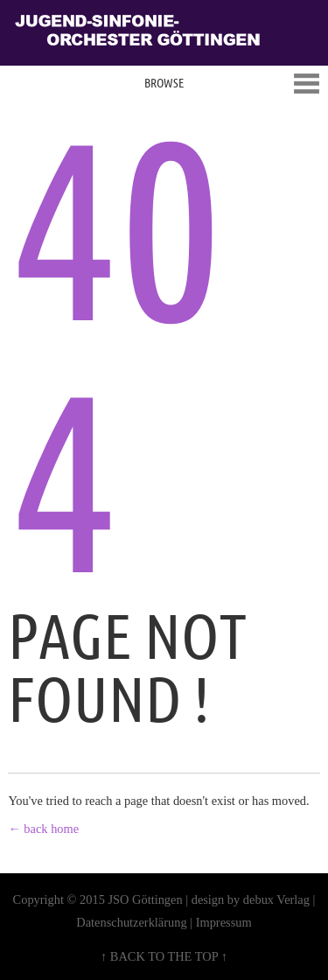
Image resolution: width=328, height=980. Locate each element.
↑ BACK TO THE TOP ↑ (164, 956)
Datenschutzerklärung (131, 922)
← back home (43, 829)
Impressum (224, 922)
